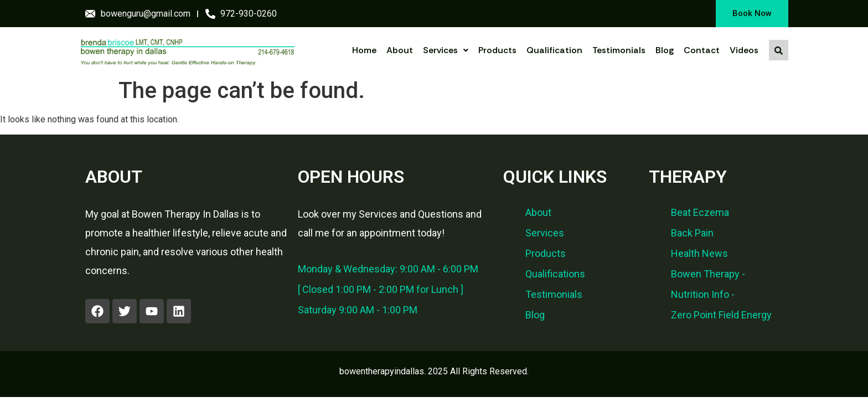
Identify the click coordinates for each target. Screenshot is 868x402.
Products (497, 50)
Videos (744, 50)
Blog (665, 50)
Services (446, 50)
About (400, 50)
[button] (446, 50)
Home (364, 50)
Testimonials (619, 50)
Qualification (554, 50)
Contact (702, 50)
